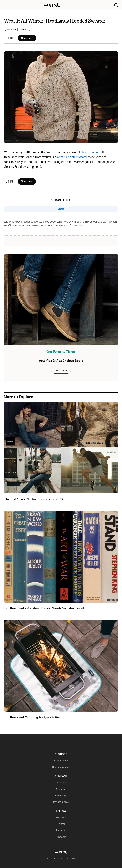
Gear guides (61, 761)
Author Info (11, 30)
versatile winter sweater (72, 157)
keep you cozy (91, 152)
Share (61, 209)
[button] (5, 5)
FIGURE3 (53, 859)
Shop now (27, 38)
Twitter (61, 824)
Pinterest (61, 831)
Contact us (61, 783)
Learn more (61, 370)
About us (61, 789)
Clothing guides (61, 767)
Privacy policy (61, 802)
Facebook (61, 818)
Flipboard (61, 837)
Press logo (61, 796)
